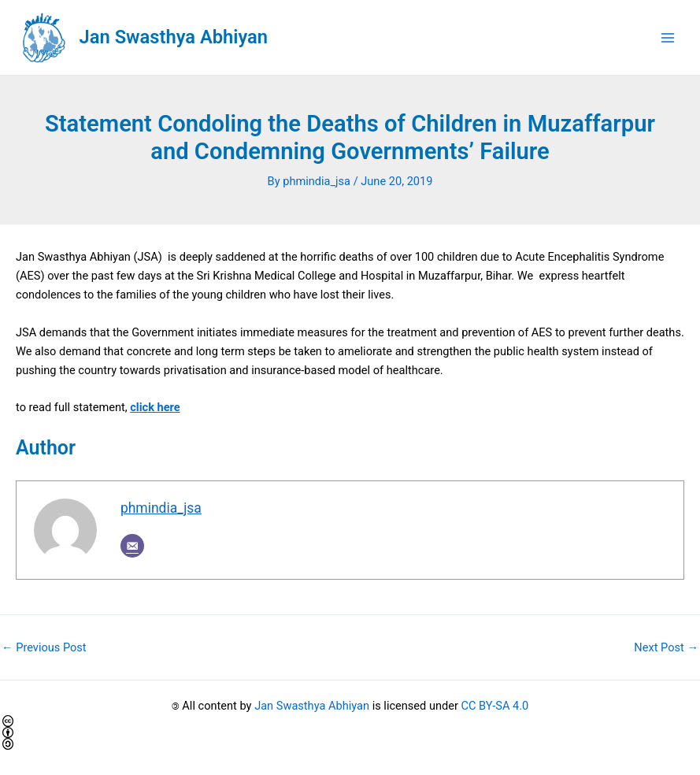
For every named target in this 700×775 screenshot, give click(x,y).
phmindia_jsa (161, 508)
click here (155, 407)
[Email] (132, 546)
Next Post (666, 648)
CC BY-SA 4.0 (495, 706)
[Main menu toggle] (668, 38)
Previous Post (44, 648)
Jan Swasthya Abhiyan (174, 37)
